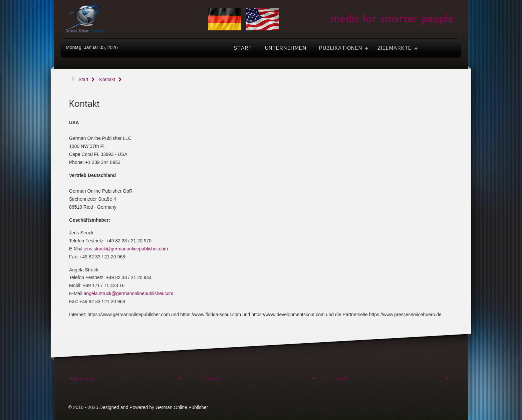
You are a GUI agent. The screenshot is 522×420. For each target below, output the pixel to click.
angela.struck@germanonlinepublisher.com (129, 293)
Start (342, 379)
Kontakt (212, 379)
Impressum (82, 379)
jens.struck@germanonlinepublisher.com (126, 249)
